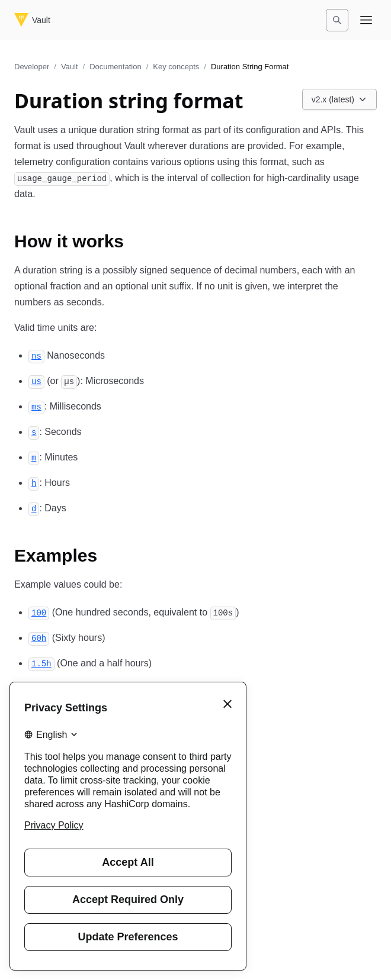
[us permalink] (36, 381)
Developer (32, 67)
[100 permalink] (39, 612)
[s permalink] (34, 432)
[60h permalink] (39, 638)
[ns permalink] (36, 355)
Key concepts (176, 67)
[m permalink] (34, 457)
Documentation (115, 67)
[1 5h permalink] (41, 663)
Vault (70, 67)
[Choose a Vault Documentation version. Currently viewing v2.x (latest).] (339, 99)
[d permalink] (34, 508)
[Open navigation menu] (366, 20)
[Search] (337, 20)
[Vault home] (32, 20)
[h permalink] (34, 483)
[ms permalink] (36, 406)
